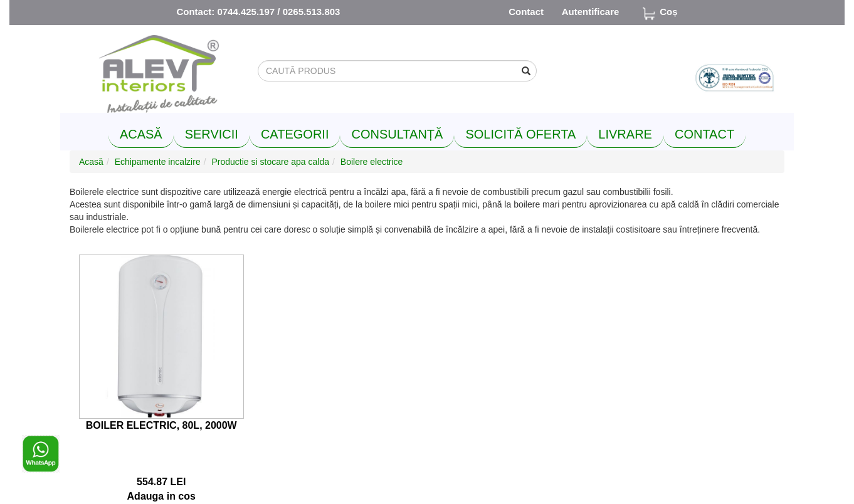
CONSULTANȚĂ (397, 134)
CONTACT (704, 134)
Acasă (91, 162)
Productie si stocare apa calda (270, 162)
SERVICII (212, 134)
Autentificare (591, 12)
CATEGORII (295, 134)
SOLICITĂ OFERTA (520, 134)
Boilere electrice (372, 162)
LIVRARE (625, 134)
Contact (526, 12)
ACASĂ (141, 134)
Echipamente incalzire (158, 162)
